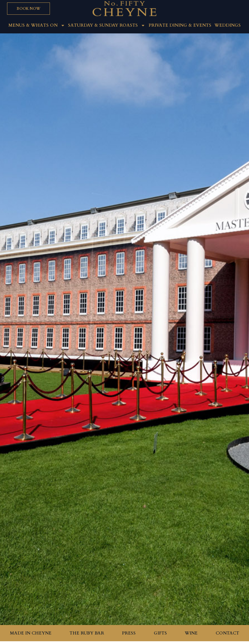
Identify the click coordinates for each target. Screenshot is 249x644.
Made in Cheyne (31, 633)
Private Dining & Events (180, 25)
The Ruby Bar (87, 633)
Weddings (228, 25)
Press (129, 633)
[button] (28, 9)
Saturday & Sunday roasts (107, 25)
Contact (227, 633)
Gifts (160, 633)
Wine (191, 633)
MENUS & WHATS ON (37, 25)
